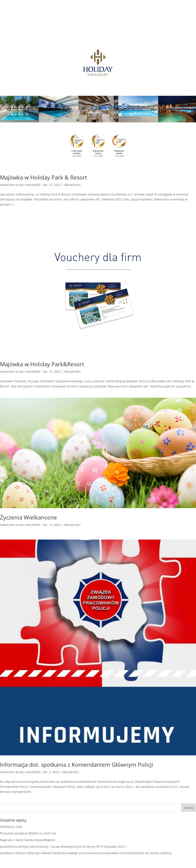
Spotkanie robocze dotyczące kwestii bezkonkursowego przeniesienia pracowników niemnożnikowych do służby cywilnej (86, 853)
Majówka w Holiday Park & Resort (44, 177)
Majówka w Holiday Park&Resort (42, 364)
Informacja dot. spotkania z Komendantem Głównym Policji (77, 765)
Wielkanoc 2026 (11, 827)
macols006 (32, 185)
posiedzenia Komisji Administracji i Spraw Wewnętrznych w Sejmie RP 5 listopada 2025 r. (64, 847)
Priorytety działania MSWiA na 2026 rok (28, 833)
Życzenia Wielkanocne (28, 517)
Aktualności (72, 185)
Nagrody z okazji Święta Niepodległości (28, 840)
